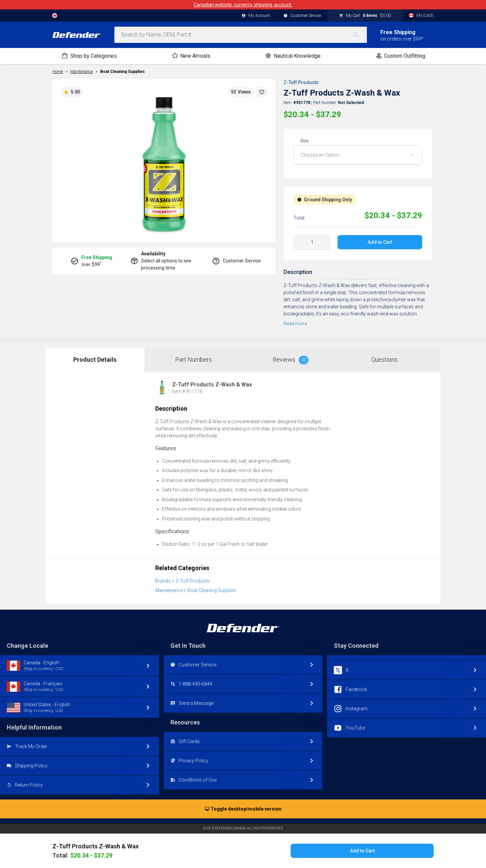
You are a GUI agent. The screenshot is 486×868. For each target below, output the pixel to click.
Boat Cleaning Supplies (123, 72)
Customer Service (302, 16)
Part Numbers (194, 360)
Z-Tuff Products (301, 82)
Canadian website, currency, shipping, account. (243, 5)
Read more (295, 324)
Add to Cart (380, 242)
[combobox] (241, 35)
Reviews (291, 360)
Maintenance (169, 590)
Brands (163, 581)
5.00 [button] (72, 92)
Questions (384, 360)
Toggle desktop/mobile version (243, 809)
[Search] (359, 35)
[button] (262, 92)
